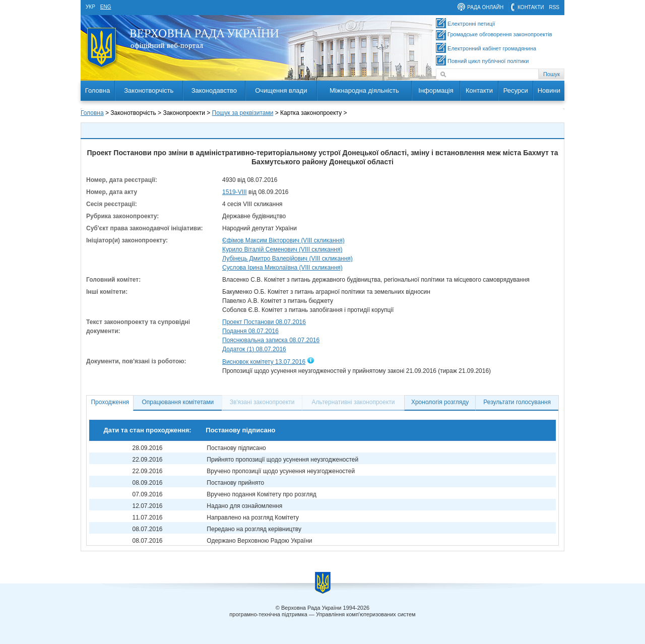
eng (106, 7)
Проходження (110, 402)
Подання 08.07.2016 (250, 331)
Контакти (479, 90)
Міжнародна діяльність (364, 90)
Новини (549, 90)
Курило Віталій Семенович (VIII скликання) (282, 249)
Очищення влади (281, 90)
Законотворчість (149, 90)
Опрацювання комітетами (178, 402)
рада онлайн (485, 7)
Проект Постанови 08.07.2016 (264, 322)
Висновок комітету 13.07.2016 (264, 362)
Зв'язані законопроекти (262, 402)
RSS (554, 7)
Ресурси (516, 90)
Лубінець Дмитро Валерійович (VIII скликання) (287, 259)
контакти (531, 7)
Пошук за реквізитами (243, 113)
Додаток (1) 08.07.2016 (254, 349)
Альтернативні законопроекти (353, 402)
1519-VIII (235, 192)
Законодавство (214, 90)
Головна (98, 90)
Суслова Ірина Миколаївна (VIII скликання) (282, 268)
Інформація (436, 90)
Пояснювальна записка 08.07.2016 (271, 340)
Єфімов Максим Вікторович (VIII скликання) (283, 240)
